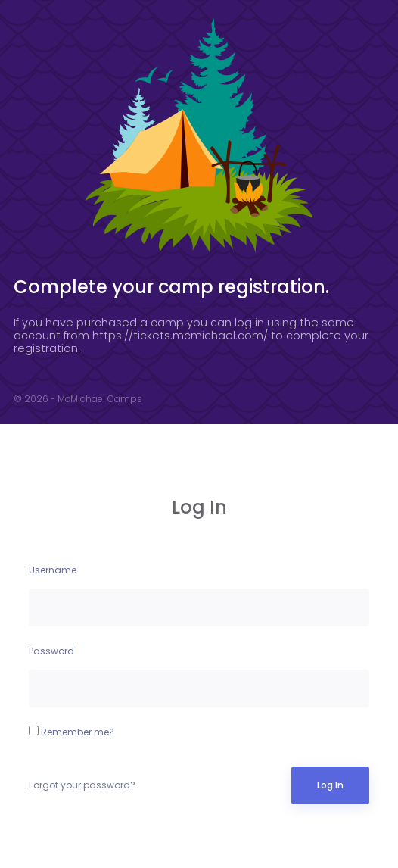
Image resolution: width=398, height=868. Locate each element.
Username (53, 570)
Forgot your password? (82, 785)
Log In (330, 785)
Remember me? (72, 732)
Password (51, 651)
